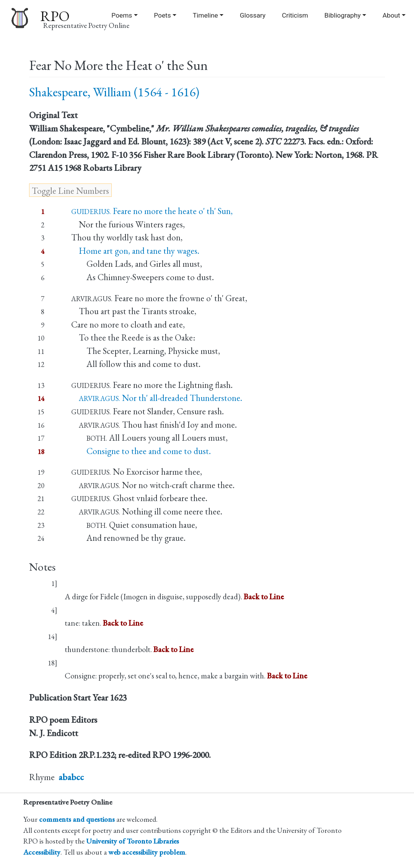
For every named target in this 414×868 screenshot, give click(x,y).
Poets (162, 15)
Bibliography (343, 15)
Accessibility (42, 852)
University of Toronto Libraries (133, 841)
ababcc (71, 777)
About (391, 15)
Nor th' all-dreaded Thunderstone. (157, 398)
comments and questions (77, 819)
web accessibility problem (147, 852)
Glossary (253, 15)
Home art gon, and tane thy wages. (135, 251)
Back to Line (264, 596)
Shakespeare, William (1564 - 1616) (114, 92)
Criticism (295, 15)
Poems (122, 15)
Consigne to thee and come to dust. (141, 451)
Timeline (205, 15)
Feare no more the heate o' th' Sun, (152, 211)
